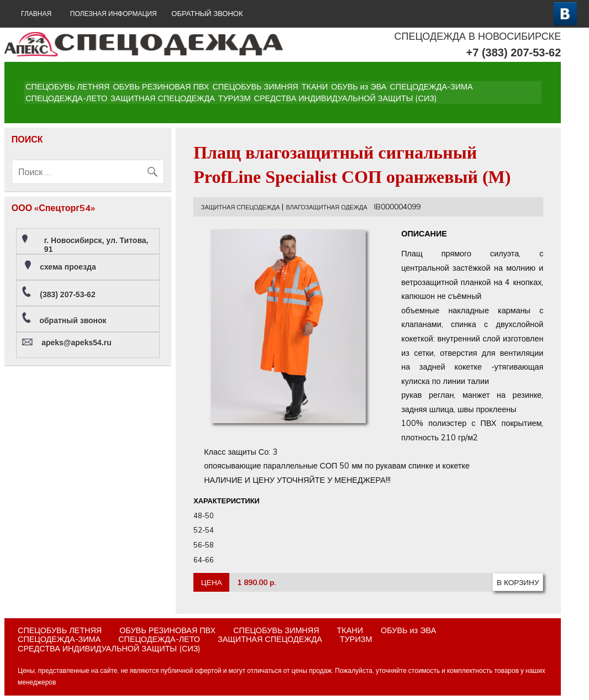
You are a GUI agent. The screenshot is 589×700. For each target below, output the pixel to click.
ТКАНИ (315, 87)
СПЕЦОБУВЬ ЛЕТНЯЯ (67, 87)
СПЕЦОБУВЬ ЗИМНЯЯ (255, 87)
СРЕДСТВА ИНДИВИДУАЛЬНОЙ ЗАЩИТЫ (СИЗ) (346, 98)
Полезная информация (114, 14)
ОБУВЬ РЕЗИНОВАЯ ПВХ (161, 87)
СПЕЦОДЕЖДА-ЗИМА (431, 87)
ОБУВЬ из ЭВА (359, 87)
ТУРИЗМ (235, 98)
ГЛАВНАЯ (36, 14)
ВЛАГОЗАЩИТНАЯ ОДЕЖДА (326, 207)
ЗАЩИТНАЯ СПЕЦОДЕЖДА (163, 98)
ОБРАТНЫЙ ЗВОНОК (207, 14)
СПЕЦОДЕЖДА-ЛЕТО (66, 98)
